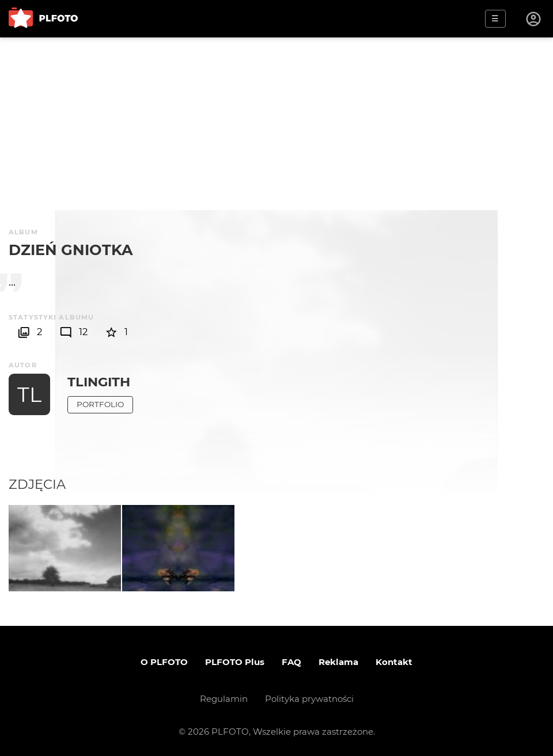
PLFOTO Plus (235, 662)
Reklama (338, 662)
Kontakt (394, 662)
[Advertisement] (276, 124)
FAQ (291, 662)
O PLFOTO (164, 662)
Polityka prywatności (309, 699)
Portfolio (100, 404)
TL (29, 394)
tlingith (99, 382)
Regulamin (224, 699)
